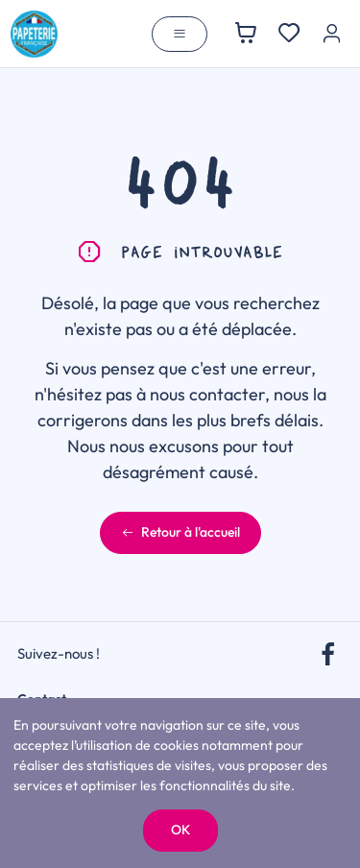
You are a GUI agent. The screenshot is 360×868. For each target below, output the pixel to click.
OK (180, 830)
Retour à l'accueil (180, 532)
